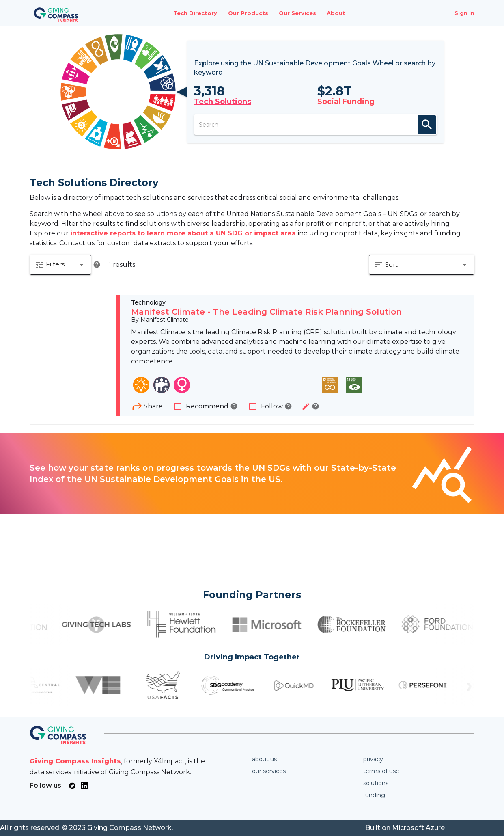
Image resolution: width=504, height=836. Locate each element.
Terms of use (381, 771)
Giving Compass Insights (75, 761)
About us (264, 759)
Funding (374, 795)
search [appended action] (427, 125)
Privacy (373, 759)
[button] (60, 265)
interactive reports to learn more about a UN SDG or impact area (184, 233)
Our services (269, 771)
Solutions (376, 783)
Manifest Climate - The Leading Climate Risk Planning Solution (266, 312)
